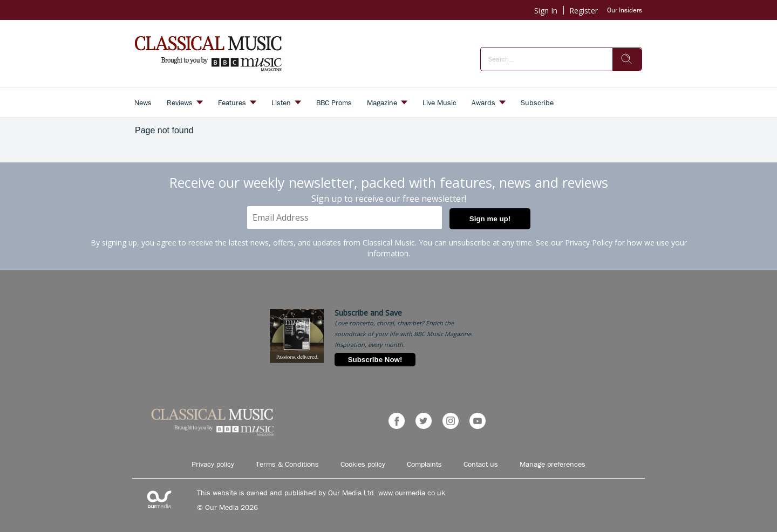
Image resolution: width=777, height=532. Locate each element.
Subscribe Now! (375, 360)
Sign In (546, 11)
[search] (627, 59)
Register (584, 11)
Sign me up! (490, 219)
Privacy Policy (589, 243)
